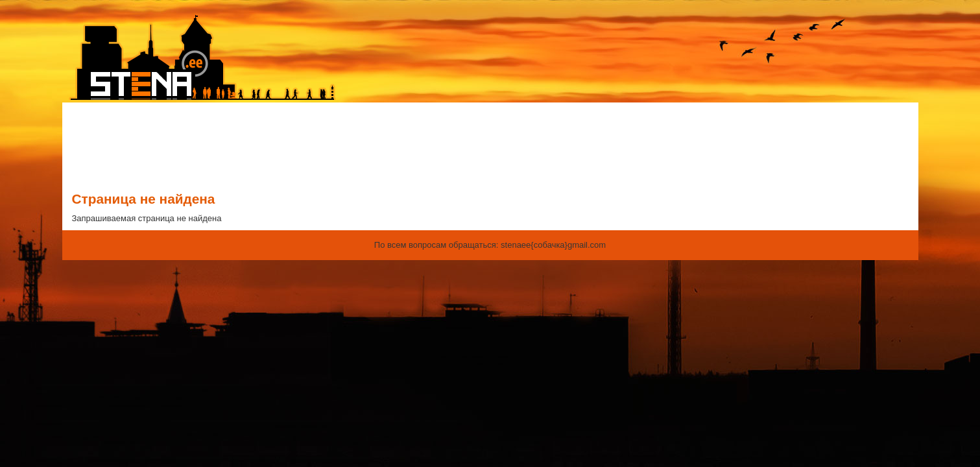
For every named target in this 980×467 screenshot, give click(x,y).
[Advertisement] (490, 145)
